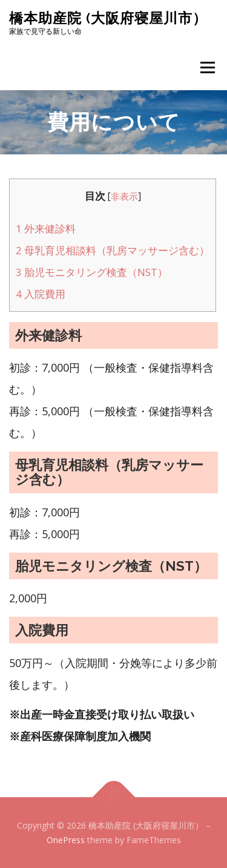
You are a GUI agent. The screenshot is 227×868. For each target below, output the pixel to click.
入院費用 (41, 294)
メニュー (207, 67)
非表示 (124, 196)
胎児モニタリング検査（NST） (92, 272)
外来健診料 (46, 229)
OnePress (66, 840)
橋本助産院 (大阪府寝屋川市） (108, 18)
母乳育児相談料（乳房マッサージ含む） (113, 250)
